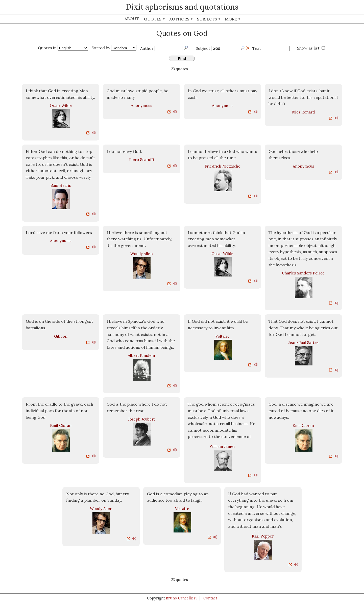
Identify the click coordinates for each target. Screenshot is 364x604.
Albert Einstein (141, 355)
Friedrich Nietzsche (223, 166)
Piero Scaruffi (141, 160)
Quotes (154, 19)
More (233, 19)
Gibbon (61, 336)
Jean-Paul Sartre (303, 343)
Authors (181, 19)
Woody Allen (142, 254)
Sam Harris (61, 185)
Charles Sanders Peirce (303, 273)
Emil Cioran (61, 425)
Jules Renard (303, 112)
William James (222, 446)
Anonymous (141, 106)
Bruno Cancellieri (181, 598)
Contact (210, 598)
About (132, 19)
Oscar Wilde (61, 106)
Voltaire (223, 336)
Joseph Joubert (142, 419)
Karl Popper (263, 536)
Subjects (209, 19)
